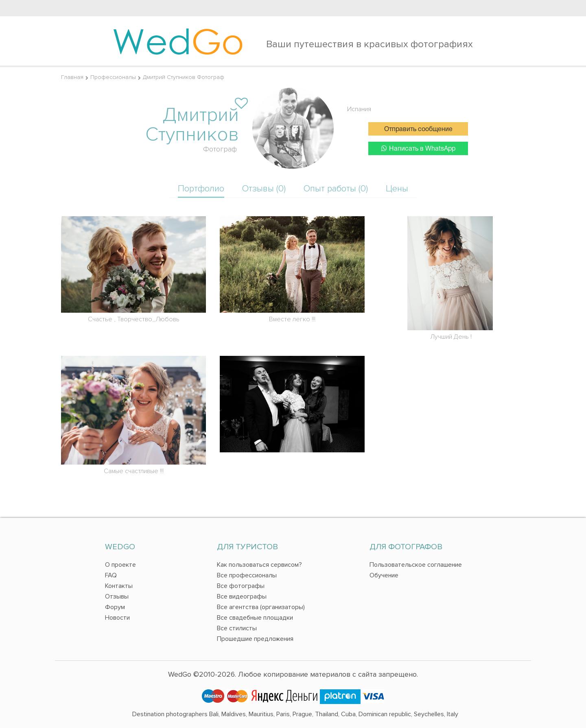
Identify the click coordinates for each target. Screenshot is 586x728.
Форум (115, 607)
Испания (359, 109)
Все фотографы (241, 586)
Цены (397, 189)
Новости (117, 618)
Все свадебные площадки (255, 618)
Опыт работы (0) (336, 189)
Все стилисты (237, 628)
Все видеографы (242, 596)
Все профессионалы (247, 575)
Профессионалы (113, 77)
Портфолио (201, 189)
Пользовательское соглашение (416, 565)
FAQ (111, 575)
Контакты (119, 586)
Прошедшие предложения (255, 639)
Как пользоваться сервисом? (259, 565)
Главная (72, 77)
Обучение (384, 575)
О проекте (120, 565)
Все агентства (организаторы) (261, 607)
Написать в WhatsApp (418, 148)
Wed (178, 41)
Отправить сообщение (418, 129)
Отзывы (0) (264, 189)
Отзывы (117, 596)
